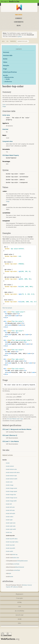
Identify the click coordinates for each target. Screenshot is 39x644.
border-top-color (23, 41)
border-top (9, 532)
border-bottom (10, 466)
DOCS (3, 41)
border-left (9, 504)
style (10, 573)
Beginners (19, 594)
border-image (10, 485)
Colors (4, 105)
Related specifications (10, 72)
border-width (10, 551)
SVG (19, 623)
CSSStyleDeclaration (22, 561)
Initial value (6, 115)
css (7, 41)
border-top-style (10, 545)
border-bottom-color (11, 469)
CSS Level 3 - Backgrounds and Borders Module (17, 429)
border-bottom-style (11, 476)
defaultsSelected (19, 567)
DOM (20, 619)
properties (13, 41)
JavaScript (20, 615)
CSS (19, 607)
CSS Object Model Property (11, 155)
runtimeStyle (16, 570)
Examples (6, 66)
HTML (20, 603)
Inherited (5, 129)
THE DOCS (19, 15)
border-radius (10, 517)
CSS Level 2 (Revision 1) (10, 435)
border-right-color (11, 523)
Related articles (9, 77)
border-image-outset (12, 488)
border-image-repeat (12, 491)
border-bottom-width (12, 479)
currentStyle (16, 564)
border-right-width (11, 529)
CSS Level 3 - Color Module (11, 441)
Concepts (19, 598)
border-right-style (11, 526)
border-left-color (10, 507)
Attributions (8, 82)
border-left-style (10, 510)
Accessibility (19, 611)
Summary (6, 52)
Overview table (8, 56)
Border (8, 79)
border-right (9, 520)
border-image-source (12, 498)
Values (5, 62)
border (8, 463)
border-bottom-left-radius (13, 472)
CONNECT (19, 18)
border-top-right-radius (12, 542)
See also (5, 75)
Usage (5, 69)
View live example (7, 308)
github (20, 36)
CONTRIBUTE (19, 22)
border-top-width (11, 548)
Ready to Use (14, 1)
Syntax (5, 59)
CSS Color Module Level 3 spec (15, 419)
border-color (9, 482)
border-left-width (11, 513)
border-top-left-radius (12, 539)
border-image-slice (11, 495)
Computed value (8, 141)
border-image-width (11, 501)
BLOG (19, 26)
